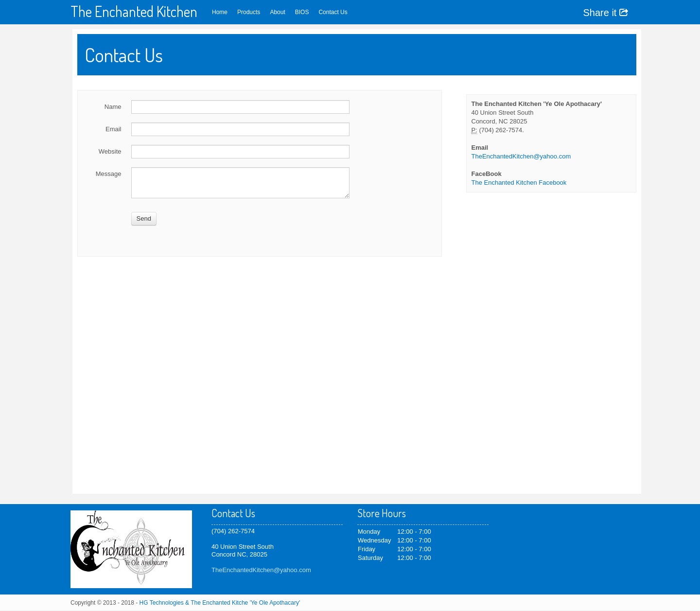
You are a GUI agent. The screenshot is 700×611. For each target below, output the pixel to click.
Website (110, 151)
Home (220, 12)
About (277, 12)
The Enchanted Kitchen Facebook (519, 183)
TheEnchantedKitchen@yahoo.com (521, 156)
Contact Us (333, 12)
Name (113, 107)
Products (249, 12)
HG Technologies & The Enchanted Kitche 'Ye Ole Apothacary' (220, 603)
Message (109, 174)
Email (114, 129)
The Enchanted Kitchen (134, 11)
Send (144, 218)
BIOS (302, 12)
